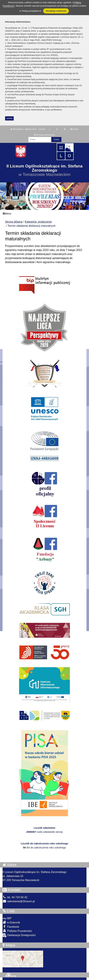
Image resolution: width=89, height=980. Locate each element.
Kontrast (74, 129)
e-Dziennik (11, 922)
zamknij (9, 118)
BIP (7, 918)
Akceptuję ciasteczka (56, 11)
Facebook (11, 927)
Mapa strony (31, 129)
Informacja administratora (45, 135)
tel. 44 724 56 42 (15, 897)
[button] (85, 196)
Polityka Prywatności (17, 931)
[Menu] (44, 214)
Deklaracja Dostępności (19, 935)
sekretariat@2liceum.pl (19, 901)
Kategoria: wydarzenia (38, 222)
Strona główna (17, 129)
